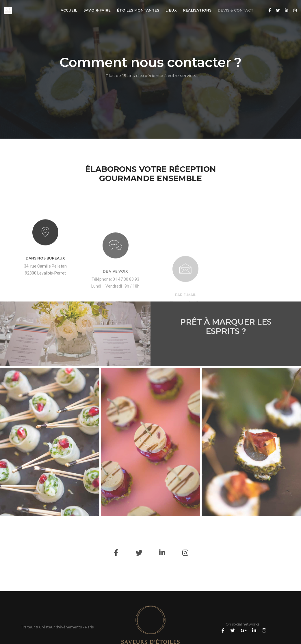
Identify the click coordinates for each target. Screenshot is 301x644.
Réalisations (197, 10)
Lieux (171, 10)
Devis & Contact (236, 10)
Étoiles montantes (138, 10)
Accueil (69, 10)
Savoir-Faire (97, 10)
